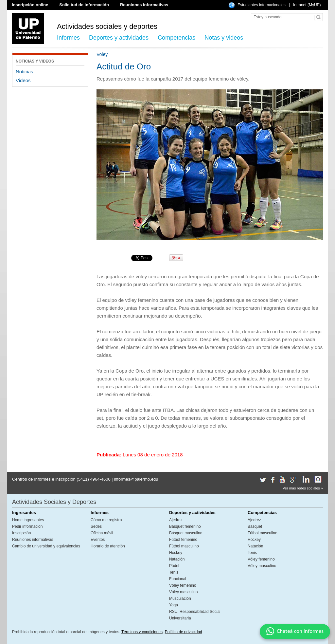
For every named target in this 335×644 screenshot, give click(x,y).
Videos (23, 80)
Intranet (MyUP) (307, 5)
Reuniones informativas (144, 5)
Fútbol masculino (184, 546)
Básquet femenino (185, 526)
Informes (68, 38)
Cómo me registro (106, 520)
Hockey (176, 553)
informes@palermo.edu (136, 479)
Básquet (255, 526)
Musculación (180, 598)
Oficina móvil (102, 533)
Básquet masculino (186, 533)
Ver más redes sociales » (303, 488)
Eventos (98, 540)
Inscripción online (30, 5)
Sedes (96, 526)
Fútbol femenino (183, 540)
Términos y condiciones (142, 632)
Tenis (174, 572)
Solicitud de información (84, 5)
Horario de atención (108, 546)
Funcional (178, 579)
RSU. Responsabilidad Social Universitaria (195, 615)
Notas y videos (224, 38)
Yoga (174, 605)
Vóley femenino (183, 585)
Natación (177, 559)
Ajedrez (176, 520)
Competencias (176, 38)
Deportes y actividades (119, 38)
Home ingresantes (28, 520)
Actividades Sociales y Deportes (54, 502)
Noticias (24, 72)
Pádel (174, 566)
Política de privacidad (184, 632)
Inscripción (21, 533)
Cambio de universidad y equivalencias (46, 546)
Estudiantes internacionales (262, 5)
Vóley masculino (183, 592)
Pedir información (27, 526)
